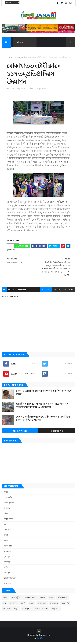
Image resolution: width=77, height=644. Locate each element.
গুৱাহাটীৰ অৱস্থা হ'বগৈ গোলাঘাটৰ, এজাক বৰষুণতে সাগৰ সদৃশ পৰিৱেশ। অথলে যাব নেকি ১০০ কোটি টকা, (42, 407)
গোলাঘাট (7, 531)
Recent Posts (20, 433)
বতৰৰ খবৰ (8, 548)
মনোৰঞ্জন (7, 553)
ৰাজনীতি (7, 564)
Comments (57, 433)
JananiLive (44, 637)
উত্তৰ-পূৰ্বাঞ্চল (9, 505)
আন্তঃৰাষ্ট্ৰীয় (8, 499)
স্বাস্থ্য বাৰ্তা (7, 585)
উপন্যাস (7, 510)
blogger (46, 292)
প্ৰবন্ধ (6, 542)
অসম (16, 58)
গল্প (5, 526)
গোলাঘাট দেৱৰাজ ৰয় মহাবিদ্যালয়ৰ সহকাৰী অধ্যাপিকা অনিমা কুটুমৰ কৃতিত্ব (44, 394)
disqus (57, 292)
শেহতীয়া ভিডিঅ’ (10, 580)
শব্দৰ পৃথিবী (8, 575)
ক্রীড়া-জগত (8, 521)
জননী (6, 537)
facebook (69, 292)
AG (41, 640)
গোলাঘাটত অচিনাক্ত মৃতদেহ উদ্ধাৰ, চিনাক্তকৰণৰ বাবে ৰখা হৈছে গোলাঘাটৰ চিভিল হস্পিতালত (43, 420)
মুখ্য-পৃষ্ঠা (23, 58)
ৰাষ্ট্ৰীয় (6, 569)
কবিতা (6, 515)
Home (9, 58)
